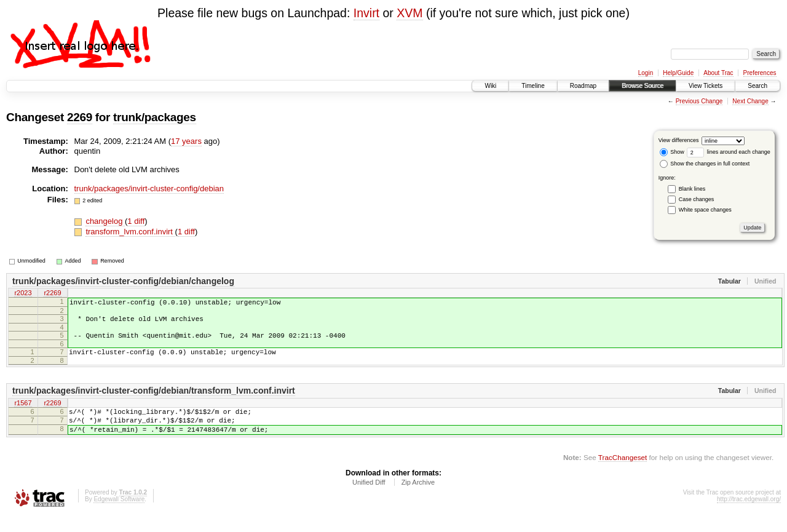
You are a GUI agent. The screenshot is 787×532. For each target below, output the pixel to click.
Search (757, 86)
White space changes (705, 210)
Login (646, 73)
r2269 (52, 294)
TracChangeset (623, 474)
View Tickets (706, 86)
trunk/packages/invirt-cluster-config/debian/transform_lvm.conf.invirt (154, 400)
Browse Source (643, 86)
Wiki (490, 86)
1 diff (136, 221)
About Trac (718, 73)
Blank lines (692, 189)
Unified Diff (369, 499)
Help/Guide (678, 73)
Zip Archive (418, 499)
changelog (105, 221)
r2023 (23, 294)
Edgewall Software (119, 516)
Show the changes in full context (705, 164)
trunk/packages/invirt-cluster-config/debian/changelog (123, 281)
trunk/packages (155, 117)
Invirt (366, 13)
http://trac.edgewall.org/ (749, 516)
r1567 (23, 413)
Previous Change (699, 101)
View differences (679, 140)
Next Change (750, 101)
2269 (80, 117)
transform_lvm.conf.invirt (130, 232)
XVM (409, 13)
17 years (186, 141)
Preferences (760, 73)
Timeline (533, 86)
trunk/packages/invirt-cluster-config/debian (149, 189)
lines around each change (729, 152)
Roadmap (583, 86)
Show (672, 152)
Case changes (697, 199)
